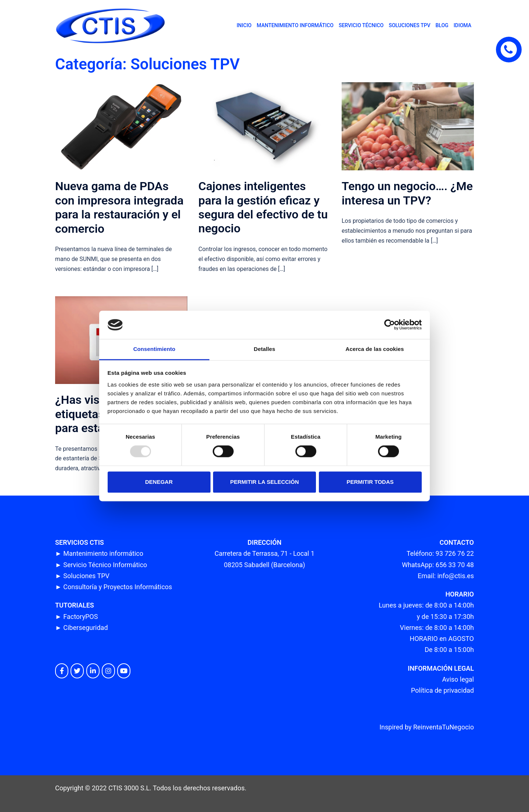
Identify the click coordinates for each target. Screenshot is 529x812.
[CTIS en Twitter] (77, 671)
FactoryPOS (80, 617)
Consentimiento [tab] (154, 349)
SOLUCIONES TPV (409, 25)
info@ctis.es (456, 576)
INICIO (244, 25)
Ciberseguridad (85, 628)
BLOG (442, 25)
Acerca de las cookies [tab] (375, 349)
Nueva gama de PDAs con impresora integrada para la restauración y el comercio (119, 207)
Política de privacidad (442, 690)
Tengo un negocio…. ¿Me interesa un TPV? (407, 193)
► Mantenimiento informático (99, 553)
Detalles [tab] (264, 349)
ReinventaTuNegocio (444, 727)
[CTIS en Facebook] (62, 671)
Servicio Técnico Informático (105, 565)
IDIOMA (463, 25)
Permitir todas (370, 482)
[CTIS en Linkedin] (93, 671)
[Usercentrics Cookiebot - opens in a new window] (390, 325)
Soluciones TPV (86, 576)
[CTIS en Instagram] (108, 671)
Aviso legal (458, 679)
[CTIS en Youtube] (124, 671)
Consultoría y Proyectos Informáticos (118, 587)
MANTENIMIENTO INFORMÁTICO (295, 25)
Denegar (159, 482)
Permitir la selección (265, 482)
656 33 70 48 (455, 565)
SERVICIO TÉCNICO (361, 25)
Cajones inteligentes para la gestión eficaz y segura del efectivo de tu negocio (263, 207)
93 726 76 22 (455, 553)
